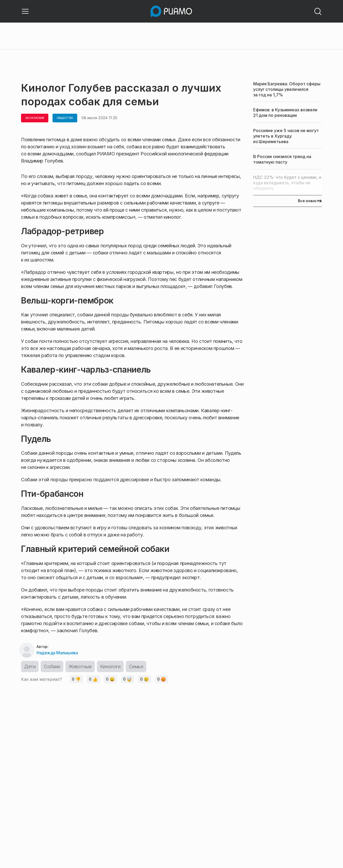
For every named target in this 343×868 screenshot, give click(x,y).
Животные (80, 666)
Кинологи (110, 666)
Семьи (136, 666)
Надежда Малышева (57, 653)
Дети (30, 666)
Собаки (52, 666)
